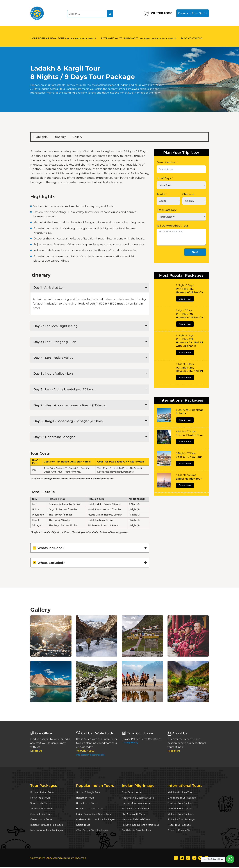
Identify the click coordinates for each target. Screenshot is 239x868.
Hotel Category (167, 210)
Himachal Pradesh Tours (91, 809)
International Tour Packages (123, 36)
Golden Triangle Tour (89, 793)
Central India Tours (42, 815)
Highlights (43, 137)
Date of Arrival (166, 163)
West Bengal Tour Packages (93, 831)
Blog (187, 36)
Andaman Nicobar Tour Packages (96, 820)
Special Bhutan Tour (189, 436)
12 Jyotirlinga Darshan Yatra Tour (141, 825)
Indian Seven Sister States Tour (95, 815)
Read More (174, 751)
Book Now (185, 299)
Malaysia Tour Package (181, 815)
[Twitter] (182, 859)
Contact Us (200, 36)
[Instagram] (194, 859)
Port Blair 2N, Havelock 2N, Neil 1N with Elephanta (189, 343)
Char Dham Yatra (132, 793)
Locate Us (37, 751)
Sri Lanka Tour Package (182, 820)
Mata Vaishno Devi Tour (136, 809)
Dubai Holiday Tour (189, 479)
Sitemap (83, 858)
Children (188, 195)
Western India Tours (43, 809)
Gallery (90, 137)
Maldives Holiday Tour (181, 793)
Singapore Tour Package (182, 798)
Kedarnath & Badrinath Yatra (139, 798)
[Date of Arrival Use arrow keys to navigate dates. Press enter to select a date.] (181, 170)
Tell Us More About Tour (172, 226)
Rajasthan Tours (86, 798)
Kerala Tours (83, 825)
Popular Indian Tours (56, 36)
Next (195, 253)
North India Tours (41, 798)
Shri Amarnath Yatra (134, 815)
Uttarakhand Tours (87, 804)
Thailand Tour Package (181, 804)
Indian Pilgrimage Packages (161, 37)
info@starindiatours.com (91, 755)
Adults (161, 195)
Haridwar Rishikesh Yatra (137, 820)
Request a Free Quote (191, 13)
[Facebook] (176, 859)
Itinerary (68, 137)
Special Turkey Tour (189, 457)
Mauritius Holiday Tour (181, 809)
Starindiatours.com (64, 858)
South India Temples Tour (137, 831)
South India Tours (41, 804)
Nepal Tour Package (180, 825)
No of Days (164, 179)
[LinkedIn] (188, 859)
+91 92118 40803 (150, 12)
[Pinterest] (200, 859)
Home (35, 36)
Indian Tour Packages (85, 37)
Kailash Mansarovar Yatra (137, 804)
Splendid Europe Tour (181, 831)
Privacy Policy (130, 743)
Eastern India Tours (42, 820)
